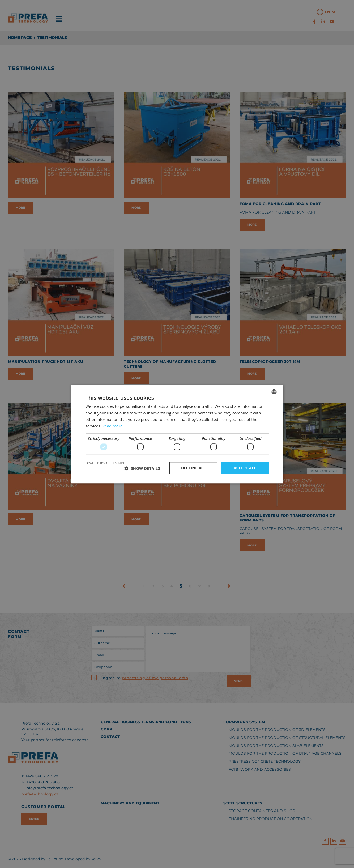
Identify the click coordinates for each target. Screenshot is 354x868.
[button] (142, 468)
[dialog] (177, 434)
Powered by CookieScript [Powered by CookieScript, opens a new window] (105, 463)
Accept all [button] (245, 468)
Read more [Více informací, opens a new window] (112, 426)
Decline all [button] (193, 468)
